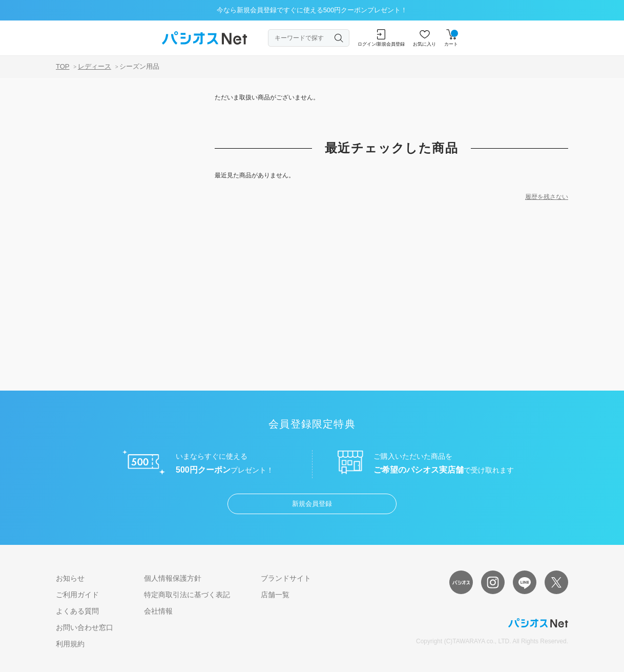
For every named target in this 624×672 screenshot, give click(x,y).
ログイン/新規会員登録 (381, 38)
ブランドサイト (286, 578)
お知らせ (70, 578)
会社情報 (158, 611)
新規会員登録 (312, 504)
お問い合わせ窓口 (85, 627)
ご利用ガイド (77, 595)
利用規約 (70, 644)
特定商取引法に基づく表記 (187, 595)
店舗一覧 (275, 595)
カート (451, 38)
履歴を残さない (547, 197)
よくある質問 (77, 611)
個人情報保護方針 (173, 578)
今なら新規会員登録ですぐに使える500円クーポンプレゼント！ (312, 10)
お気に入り (424, 38)
